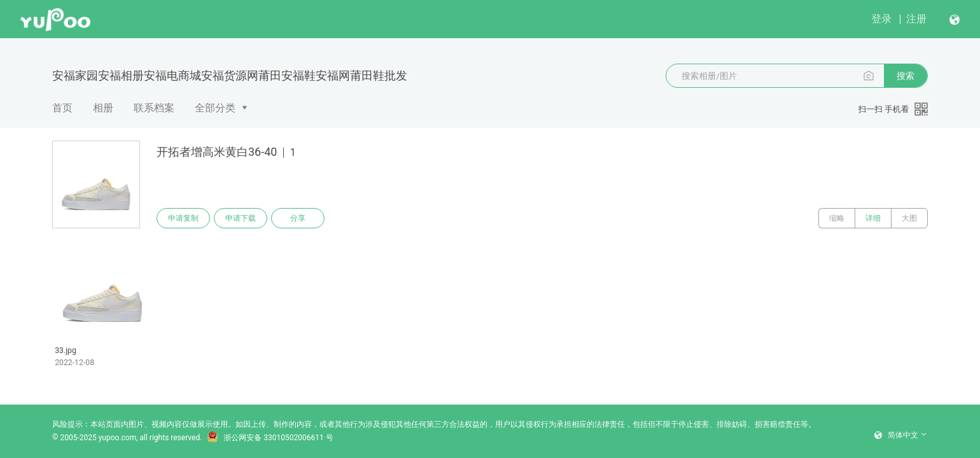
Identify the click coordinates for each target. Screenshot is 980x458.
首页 (62, 108)
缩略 (837, 218)
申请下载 (241, 218)
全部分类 (215, 108)
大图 (909, 218)
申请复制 (183, 218)
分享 (298, 218)
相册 (103, 108)
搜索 (906, 76)
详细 (873, 218)
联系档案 (154, 108)
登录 (881, 19)
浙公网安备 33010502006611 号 (270, 438)
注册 (916, 19)
